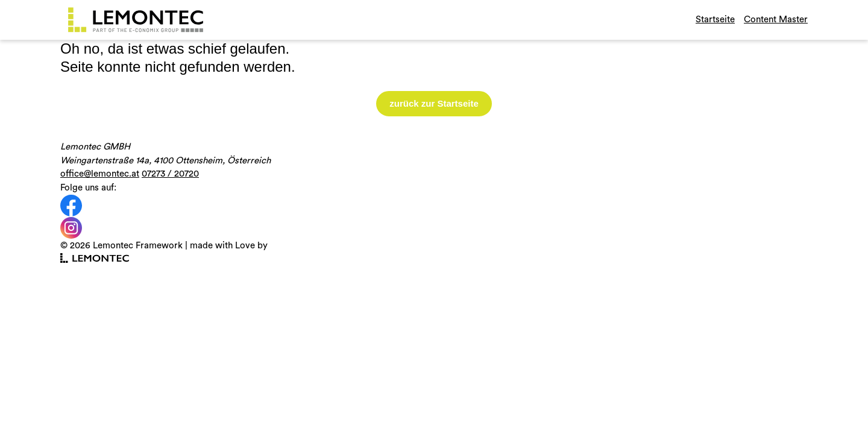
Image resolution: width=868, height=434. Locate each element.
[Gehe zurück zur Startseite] (136, 20)
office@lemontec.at (100, 174)
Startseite (715, 20)
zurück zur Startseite (434, 103)
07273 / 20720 (170, 174)
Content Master (776, 20)
